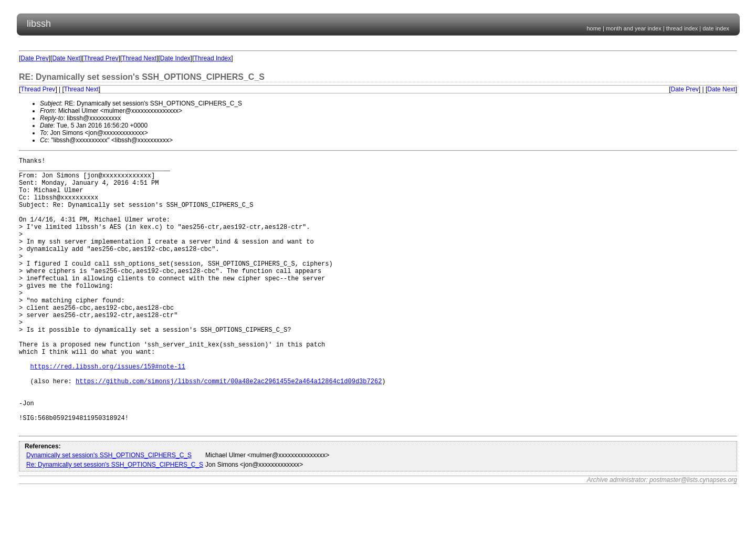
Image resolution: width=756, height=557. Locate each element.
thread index (682, 28)
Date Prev (34, 58)
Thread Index (213, 58)
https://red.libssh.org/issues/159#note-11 (108, 412)
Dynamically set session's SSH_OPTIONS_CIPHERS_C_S (109, 513)
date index (716, 28)
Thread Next (139, 58)
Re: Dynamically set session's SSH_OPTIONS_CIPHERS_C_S (115, 523)
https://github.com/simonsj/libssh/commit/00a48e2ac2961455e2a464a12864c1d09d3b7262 (229, 430)
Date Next (66, 58)
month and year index (634, 28)
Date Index (175, 58)
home (594, 28)
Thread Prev (101, 58)
